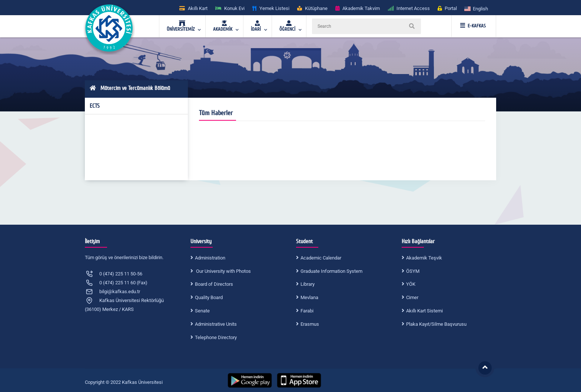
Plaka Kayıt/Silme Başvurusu (436, 324)
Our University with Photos (223, 271)
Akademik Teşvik (424, 258)
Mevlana (309, 297)
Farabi (307, 311)
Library (308, 284)
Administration (210, 258)
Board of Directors (214, 284)
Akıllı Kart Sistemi (424, 311)
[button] (477, 8)
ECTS (95, 106)
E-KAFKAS (473, 26)
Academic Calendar (321, 258)
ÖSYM (413, 271)
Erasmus (310, 324)
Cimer (412, 297)
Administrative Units (216, 324)
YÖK (411, 284)
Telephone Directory (216, 337)
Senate (202, 311)
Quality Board (209, 297)
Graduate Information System (331, 271)
